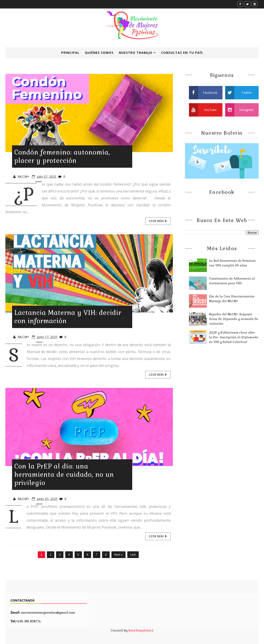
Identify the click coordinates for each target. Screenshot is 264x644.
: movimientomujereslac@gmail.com (43, 613)
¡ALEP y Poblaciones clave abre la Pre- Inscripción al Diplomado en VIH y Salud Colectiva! (234, 337)
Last (133, 555)
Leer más (158, 221)
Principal (70, 53)
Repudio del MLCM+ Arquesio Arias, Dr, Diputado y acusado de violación (234, 319)
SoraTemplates (140, 630)
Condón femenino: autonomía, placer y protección (62, 156)
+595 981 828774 (26, 621)
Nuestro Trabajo (136, 53)
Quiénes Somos (99, 53)
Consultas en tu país (182, 53)
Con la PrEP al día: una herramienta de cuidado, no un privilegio (64, 475)
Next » (119, 555)
